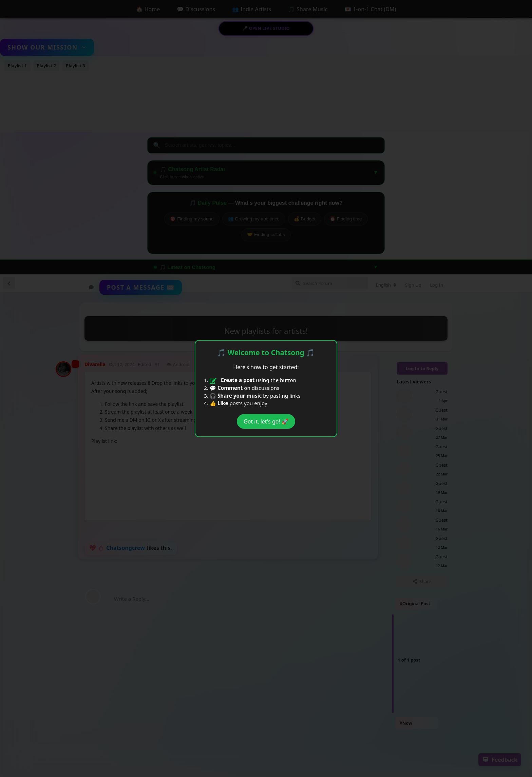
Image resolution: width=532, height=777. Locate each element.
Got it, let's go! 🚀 (266, 421)
